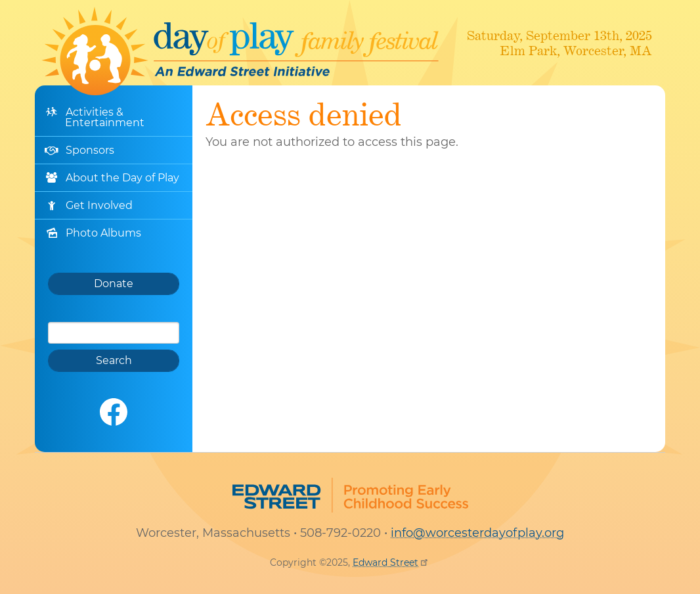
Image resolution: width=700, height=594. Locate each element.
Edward (391, 562)
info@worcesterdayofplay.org (477, 533)
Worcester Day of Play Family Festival (240, 51)
